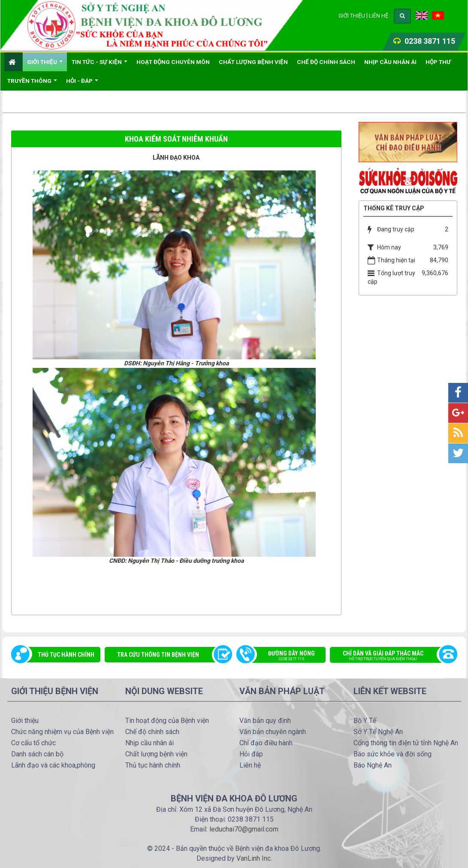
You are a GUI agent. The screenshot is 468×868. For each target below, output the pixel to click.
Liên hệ (379, 16)
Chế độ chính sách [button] (326, 62)
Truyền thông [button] (32, 84)
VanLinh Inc (254, 858)
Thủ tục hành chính (66, 655)
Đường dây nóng (285, 656)
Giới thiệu (352, 16)
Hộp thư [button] (438, 62)
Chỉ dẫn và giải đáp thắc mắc (389, 656)
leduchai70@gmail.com (244, 829)
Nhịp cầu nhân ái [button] (390, 62)
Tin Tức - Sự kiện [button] (100, 65)
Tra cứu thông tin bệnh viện (158, 655)
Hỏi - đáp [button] (82, 84)
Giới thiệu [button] (45, 65)
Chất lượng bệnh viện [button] (253, 62)
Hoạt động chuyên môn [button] (173, 62)
